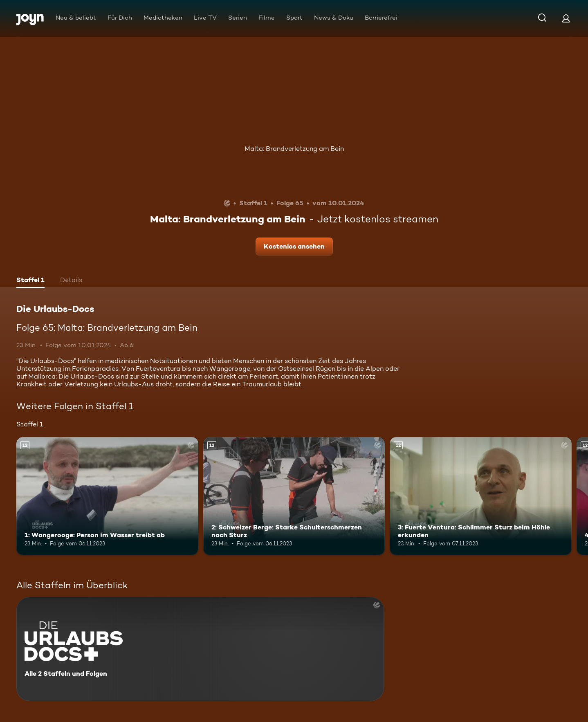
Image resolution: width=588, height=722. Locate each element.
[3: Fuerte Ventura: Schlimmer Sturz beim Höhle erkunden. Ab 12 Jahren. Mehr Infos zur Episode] (481, 496)
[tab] (30, 281)
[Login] (566, 18)
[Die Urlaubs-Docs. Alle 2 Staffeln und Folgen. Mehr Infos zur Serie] (200, 649)
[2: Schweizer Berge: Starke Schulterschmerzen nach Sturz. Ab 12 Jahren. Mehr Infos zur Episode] (294, 496)
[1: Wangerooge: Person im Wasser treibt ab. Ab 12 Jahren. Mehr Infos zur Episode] (107, 496)
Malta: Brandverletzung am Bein (294, 149)
